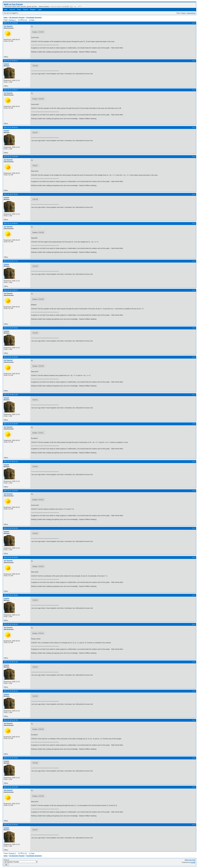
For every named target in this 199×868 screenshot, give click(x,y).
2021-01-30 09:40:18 (11, 691)
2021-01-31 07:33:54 (11, 758)
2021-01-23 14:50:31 (11, 223)
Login (40, 10)
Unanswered (191, 13)
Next (33, 20)
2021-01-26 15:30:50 (11, 424)
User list (12, 10)
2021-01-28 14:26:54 (11, 557)
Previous (12, 20)
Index (6, 10)
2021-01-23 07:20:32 (11, 194)
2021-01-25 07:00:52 (11, 328)
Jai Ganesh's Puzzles (17, 17)
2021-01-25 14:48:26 (11, 357)
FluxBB (193, 862)
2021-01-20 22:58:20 (11, 23)
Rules (19, 10)
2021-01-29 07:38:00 (11, 595)
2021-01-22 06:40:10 (11, 127)
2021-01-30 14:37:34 (11, 720)
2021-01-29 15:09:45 (11, 624)
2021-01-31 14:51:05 (11, 787)
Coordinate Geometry (34, 17)
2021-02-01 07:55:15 (11, 825)
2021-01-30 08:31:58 (11, 662)
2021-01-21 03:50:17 (11, 61)
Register (33, 10)
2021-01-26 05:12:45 (11, 395)
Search (25, 10)
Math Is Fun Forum (13, 4)
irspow (6, 64)
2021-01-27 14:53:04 (11, 491)
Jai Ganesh (8, 26)
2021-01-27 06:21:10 (11, 461)
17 (30, 20)
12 (26, 20)
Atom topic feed (190, 860)
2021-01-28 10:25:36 (11, 528)
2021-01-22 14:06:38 (11, 157)
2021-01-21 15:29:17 (11, 90)
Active (183, 13)
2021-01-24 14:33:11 (11, 290)
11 (24, 20)
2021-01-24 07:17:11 (11, 261)
